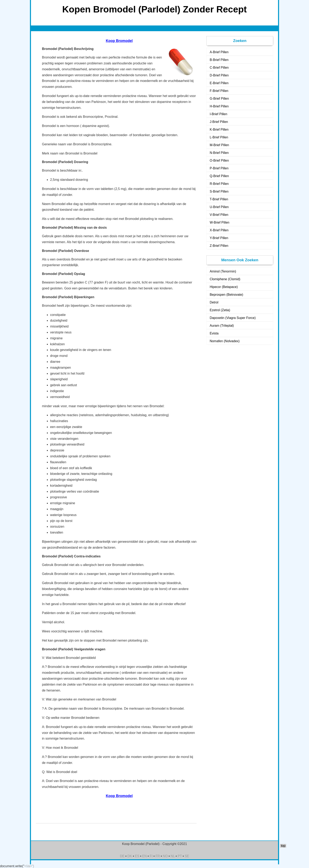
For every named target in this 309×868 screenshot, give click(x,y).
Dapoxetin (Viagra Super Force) (233, 318)
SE (187, 856)
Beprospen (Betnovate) (226, 295)
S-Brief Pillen (219, 191)
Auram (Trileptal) (222, 326)
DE (122, 856)
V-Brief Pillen (219, 215)
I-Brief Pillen (218, 114)
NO (165, 856)
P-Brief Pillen (219, 168)
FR (158, 856)
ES (137, 856)
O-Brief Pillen (219, 160)
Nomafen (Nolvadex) (225, 341)
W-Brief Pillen (219, 222)
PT (180, 856)
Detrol (214, 302)
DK (130, 856)
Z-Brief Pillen (219, 246)
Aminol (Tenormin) (223, 271)
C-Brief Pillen (219, 68)
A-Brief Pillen (219, 52)
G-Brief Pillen (219, 99)
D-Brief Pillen (219, 75)
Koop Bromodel (119, 41)
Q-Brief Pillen (219, 176)
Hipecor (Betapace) (224, 287)
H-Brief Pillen (219, 106)
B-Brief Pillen (219, 60)
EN (144, 856)
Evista (214, 333)
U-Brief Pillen (219, 207)
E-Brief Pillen (219, 83)
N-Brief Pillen (219, 153)
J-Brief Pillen (219, 122)
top (283, 846)
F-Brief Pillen (219, 91)
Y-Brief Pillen (219, 238)
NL (173, 856)
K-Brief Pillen (219, 130)
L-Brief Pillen (219, 137)
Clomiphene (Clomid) (225, 279)
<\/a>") (29, 866)
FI (151, 856)
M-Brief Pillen (219, 145)
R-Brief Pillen (219, 184)
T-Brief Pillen (219, 199)
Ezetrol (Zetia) (220, 310)
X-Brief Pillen (219, 230)
